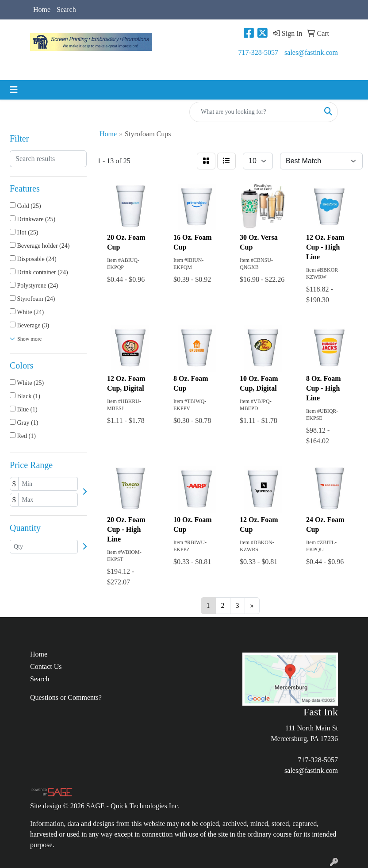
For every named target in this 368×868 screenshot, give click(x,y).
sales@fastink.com (311, 52)
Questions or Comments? (66, 697)
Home (42, 10)
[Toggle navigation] (14, 90)
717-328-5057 (258, 52)
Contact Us (46, 666)
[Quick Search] (254, 112)
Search (66, 10)
